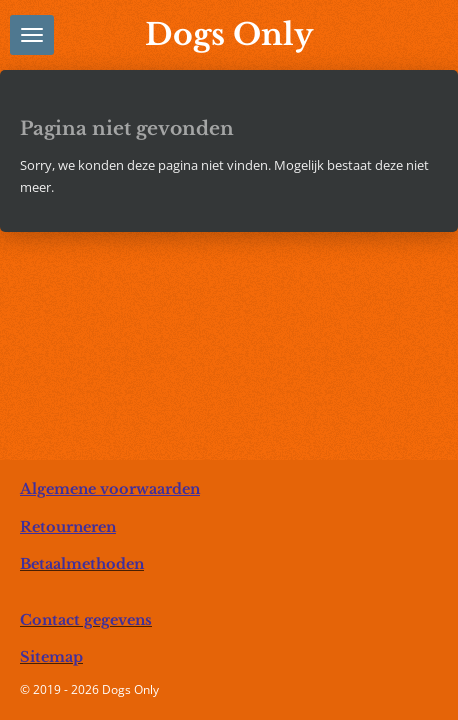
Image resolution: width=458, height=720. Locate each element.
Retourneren (68, 527)
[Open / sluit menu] (32, 35)
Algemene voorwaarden (110, 489)
